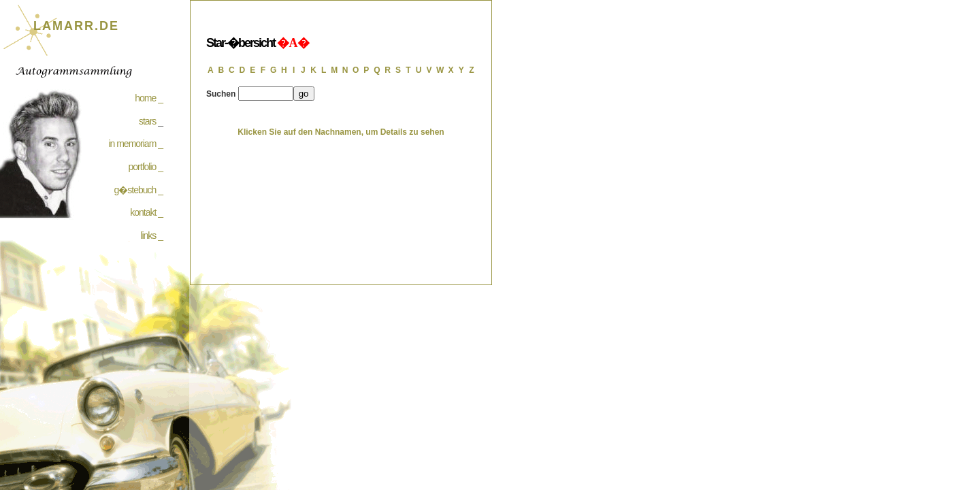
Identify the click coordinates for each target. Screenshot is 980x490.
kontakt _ (146, 212)
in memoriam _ (135, 144)
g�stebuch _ (139, 190)
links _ (151, 235)
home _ (149, 98)
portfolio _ (146, 167)
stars (147, 121)
